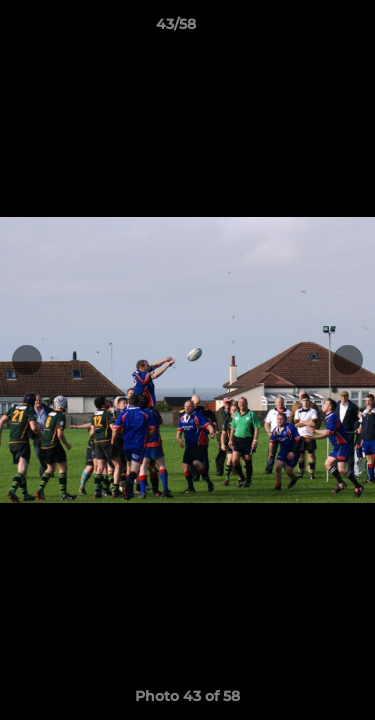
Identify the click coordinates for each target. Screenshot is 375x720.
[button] (303, 29)
